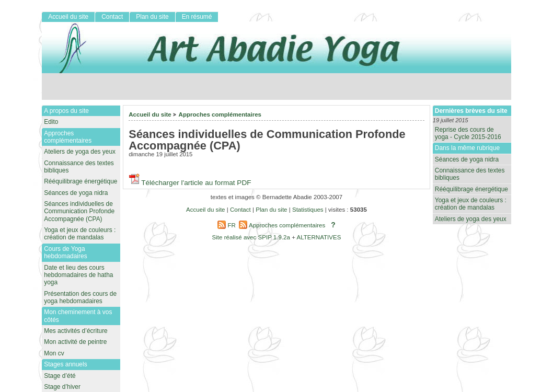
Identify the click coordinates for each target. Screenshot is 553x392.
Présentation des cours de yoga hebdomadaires (80, 297)
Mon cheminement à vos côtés (78, 316)
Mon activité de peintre (75, 342)
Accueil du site (150, 114)
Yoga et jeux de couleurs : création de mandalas (471, 204)
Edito (51, 122)
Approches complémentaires (220, 114)
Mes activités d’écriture (76, 331)
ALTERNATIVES (319, 237)
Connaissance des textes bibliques (470, 174)
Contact (112, 17)
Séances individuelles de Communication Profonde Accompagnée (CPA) (79, 211)
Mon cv (54, 353)
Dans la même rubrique (467, 148)
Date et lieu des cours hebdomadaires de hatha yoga (78, 275)
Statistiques (308, 210)
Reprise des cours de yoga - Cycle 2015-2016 (468, 133)
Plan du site (152, 17)
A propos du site (66, 111)
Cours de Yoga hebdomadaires (65, 252)
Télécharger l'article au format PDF (190, 183)
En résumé (197, 17)
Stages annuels (65, 364)
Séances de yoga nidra (467, 159)
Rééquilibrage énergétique (471, 189)
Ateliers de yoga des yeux (471, 219)
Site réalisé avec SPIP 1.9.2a (251, 237)
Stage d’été (60, 376)
